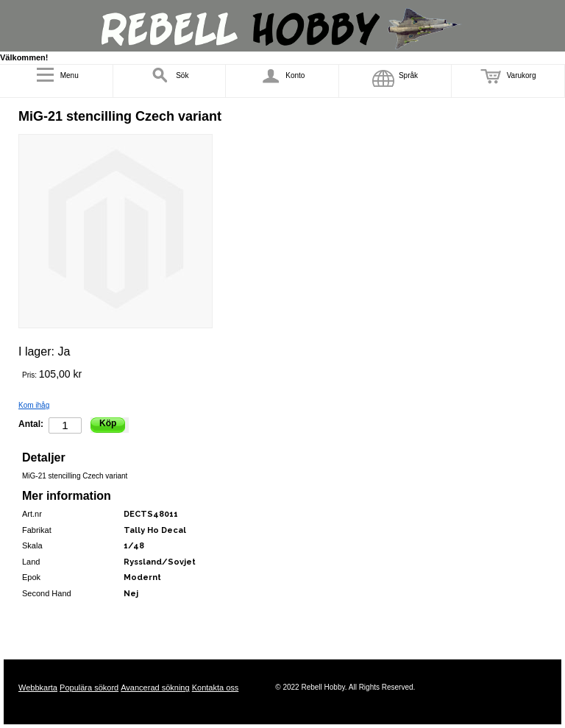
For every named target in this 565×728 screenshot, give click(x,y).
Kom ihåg (34, 405)
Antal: (31, 424)
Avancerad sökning (155, 688)
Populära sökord (89, 688)
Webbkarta (38, 688)
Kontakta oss (216, 688)
